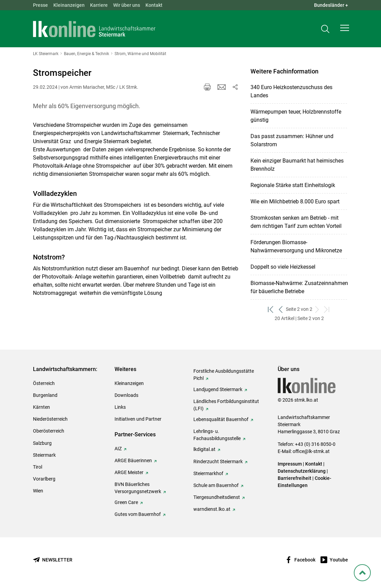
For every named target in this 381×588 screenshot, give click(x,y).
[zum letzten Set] (327, 309)
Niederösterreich (50, 419)
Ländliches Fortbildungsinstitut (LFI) (226, 405)
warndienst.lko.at (212, 509)
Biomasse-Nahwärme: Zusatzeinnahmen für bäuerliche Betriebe (299, 287)
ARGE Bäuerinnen (133, 460)
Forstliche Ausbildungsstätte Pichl (224, 375)
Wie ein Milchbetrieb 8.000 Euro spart (295, 201)
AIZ (118, 449)
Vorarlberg (44, 479)
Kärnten (41, 407)
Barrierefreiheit (295, 478)
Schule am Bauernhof (216, 485)
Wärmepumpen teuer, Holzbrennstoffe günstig (296, 116)
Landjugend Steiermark (218, 389)
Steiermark (44, 455)
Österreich (44, 383)
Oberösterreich (49, 431)
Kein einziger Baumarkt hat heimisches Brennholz (297, 165)
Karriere (99, 5)
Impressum (290, 464)
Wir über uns (127, 5)
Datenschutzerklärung (302, 471)
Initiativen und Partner (138, 419)
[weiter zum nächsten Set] (317, 309)
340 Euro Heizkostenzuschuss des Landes (291, 91)
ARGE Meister (129, 472)
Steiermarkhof (208, 473)
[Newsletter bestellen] (53, 560)
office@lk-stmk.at (311, 451)
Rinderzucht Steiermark (218, 461)
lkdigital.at (204, 449)
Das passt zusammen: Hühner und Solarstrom (292, 140)
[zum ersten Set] (271, 309)
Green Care (126, 502)
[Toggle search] (325, 29)
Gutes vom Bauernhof (138, 514)
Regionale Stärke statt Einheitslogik (293, 185)
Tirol (38, 467)
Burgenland (45, 395)
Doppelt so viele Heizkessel (283, 267)
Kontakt (154, 5)
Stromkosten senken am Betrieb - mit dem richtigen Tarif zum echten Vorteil (296, 222)
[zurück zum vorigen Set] (281, 309)
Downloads (126, 395)
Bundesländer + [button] (331, 5)
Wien (38, 491)
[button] (345, 29)
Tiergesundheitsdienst (217, 497)
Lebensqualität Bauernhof (221, 419)
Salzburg (42, 443)
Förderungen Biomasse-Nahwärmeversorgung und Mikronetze (296, 246)
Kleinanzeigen (69, 5)
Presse (40, 5)
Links (120, 407)
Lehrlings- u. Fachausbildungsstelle (217, 435)
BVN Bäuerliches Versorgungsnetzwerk (138, 488)
